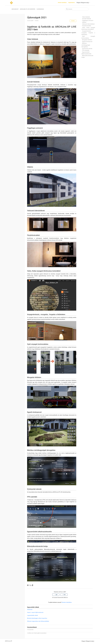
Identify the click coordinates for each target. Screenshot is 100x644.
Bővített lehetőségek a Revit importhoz (37, 618)
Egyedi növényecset (87, 42)
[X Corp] (30, 585)
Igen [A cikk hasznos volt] (57, 595)
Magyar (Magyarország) (83, 3)
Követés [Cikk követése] (73, 21)
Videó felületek (86, 17)
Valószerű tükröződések (88, 24)
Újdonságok (40, 9)
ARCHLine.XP (15, 9)
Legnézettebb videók (32, 615)
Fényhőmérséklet (87, 26)
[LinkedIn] (33, 585)
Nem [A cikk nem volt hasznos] (65, 595)
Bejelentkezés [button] (72, 3)
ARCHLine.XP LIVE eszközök (28, 9)
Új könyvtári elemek (87, 49)
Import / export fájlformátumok (35, 612)
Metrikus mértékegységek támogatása (86, 45)
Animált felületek (86, 19)
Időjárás (84, 22)
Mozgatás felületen (87, 40)
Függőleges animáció (88, 21)
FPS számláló (86, 50)
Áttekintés (30, 610)
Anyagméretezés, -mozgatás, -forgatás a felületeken (88, 33)
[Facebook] (28, 585)
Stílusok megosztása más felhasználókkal (38, 621)
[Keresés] (77, 9)
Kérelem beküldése (62, 3)
